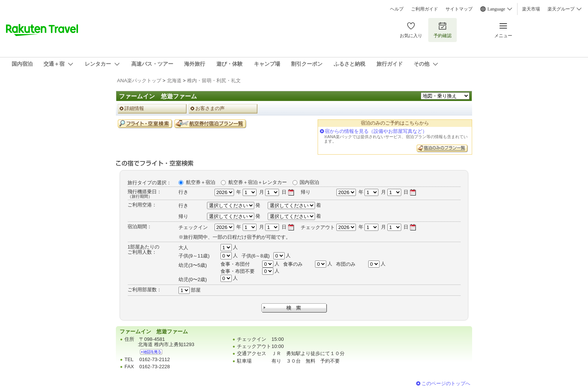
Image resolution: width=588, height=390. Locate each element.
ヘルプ (397, 9)
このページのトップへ (446, 383)
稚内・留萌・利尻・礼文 (214, 81)
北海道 (174, 81)
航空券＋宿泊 (201, 182)
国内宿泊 (309, 182)
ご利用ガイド (424, 9)
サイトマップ (459, 9)
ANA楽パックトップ (139, 81)
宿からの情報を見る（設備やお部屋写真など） (376, 131)
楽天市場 (531, 9)
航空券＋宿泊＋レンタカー (258, 182)
